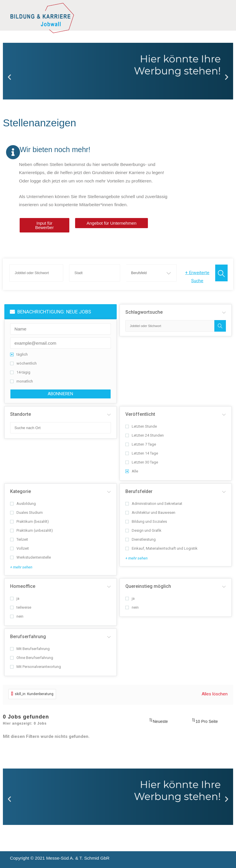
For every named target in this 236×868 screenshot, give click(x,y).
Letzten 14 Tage (142, 453)
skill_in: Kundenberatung (32, 694)
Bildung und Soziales (146, 521)
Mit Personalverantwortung (36, 667)
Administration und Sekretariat (154, 504)
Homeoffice (23, 586)
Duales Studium (26, 513)
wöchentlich (23, 363)
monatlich (22, 381)
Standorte (21, 414)
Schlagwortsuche (144, 312)
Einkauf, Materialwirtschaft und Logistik (161, 548)
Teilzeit (19, 539)
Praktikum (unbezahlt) (31, 530)
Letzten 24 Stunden (145, 435)
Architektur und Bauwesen (150, 513)
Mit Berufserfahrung (30, 649)
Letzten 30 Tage (142, 462)
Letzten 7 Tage (141, 444)
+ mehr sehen (21, 567)
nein (17, 616)
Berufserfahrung (28, 637)
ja (15, 598)
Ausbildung (23, 504)
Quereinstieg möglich (148, 586)
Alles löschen (215, 694)
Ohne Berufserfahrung (32, 658)
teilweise (21, 607)
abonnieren (60, 394)
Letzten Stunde (141, 426)
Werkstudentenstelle (30, 557)
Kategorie (21, 491)
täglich (19, 354)
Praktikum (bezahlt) (29, 521)
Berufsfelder (139, 491)
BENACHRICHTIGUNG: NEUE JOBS (50, 312)
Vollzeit (19, 548)
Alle (132, 471)
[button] (9, 77)
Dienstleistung (141, 539)
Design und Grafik (143, 530)
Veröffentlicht (140, 414)
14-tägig (20, 372)
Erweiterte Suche (197, 277)
